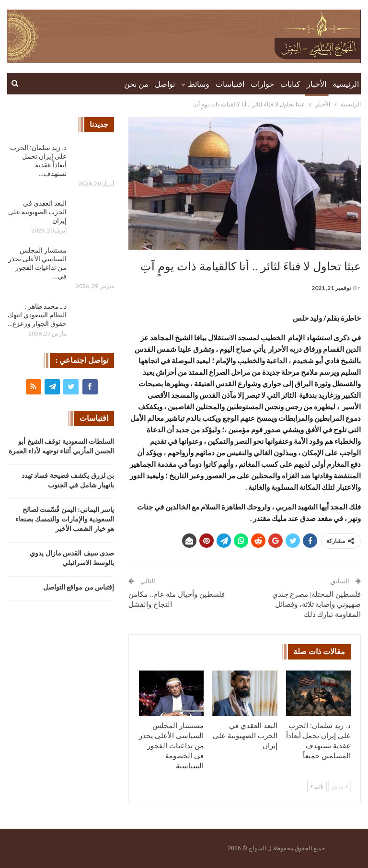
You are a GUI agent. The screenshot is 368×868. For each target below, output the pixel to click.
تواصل (165, 84)
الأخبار (316, 84)
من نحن (136, 84)
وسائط (199, 84)
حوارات (262, 84)
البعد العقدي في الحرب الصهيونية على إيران (37, 212)
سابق (339, 787)
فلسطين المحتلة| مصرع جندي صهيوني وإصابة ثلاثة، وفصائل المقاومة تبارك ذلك (316, 604)
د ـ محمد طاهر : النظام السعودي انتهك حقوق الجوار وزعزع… (37, 315)
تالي (317, 787)
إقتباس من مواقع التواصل (79, 587)
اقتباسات (230, 84)
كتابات (290, 84)
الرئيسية (346, 84)
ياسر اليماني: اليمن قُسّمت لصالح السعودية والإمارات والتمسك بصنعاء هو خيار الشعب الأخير (65, 519)
